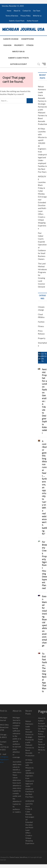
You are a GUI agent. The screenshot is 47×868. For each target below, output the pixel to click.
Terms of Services (12, 16)
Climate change (11, 39)
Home (9, 11)
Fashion (7, 45)
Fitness (30, 45)
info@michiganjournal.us (4, 759)
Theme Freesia (14, 857)
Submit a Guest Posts (17, 21)
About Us (17, 11)
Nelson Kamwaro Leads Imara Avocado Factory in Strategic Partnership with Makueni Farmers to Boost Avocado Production (30, 738)
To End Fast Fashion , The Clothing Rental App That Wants (44, 673)
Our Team (37, 11)
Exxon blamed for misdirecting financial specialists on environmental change (44, 621)
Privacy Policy (26, 16)
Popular (39, 356)
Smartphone (28, 39)
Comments (42, 358)
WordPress (24, 857)
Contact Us (27, 11)
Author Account (32, 21)
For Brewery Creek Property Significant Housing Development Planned (44, 565)
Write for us (37, 16)
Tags (45, 355)
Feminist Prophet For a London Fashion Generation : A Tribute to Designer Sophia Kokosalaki (44, 401)
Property (19, 45)
